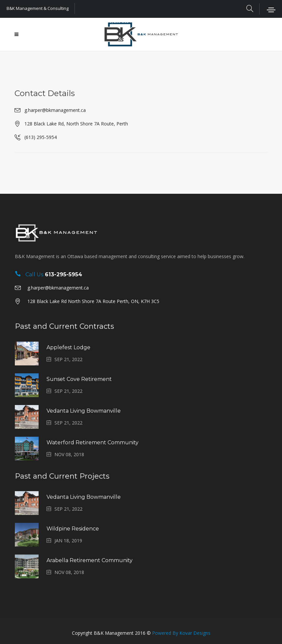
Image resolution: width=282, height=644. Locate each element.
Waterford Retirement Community (93, 442)
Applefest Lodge (68, 347)
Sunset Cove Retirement (79, 379)
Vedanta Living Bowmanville (84, 411)
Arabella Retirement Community (90, 560)
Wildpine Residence (73, 529)
